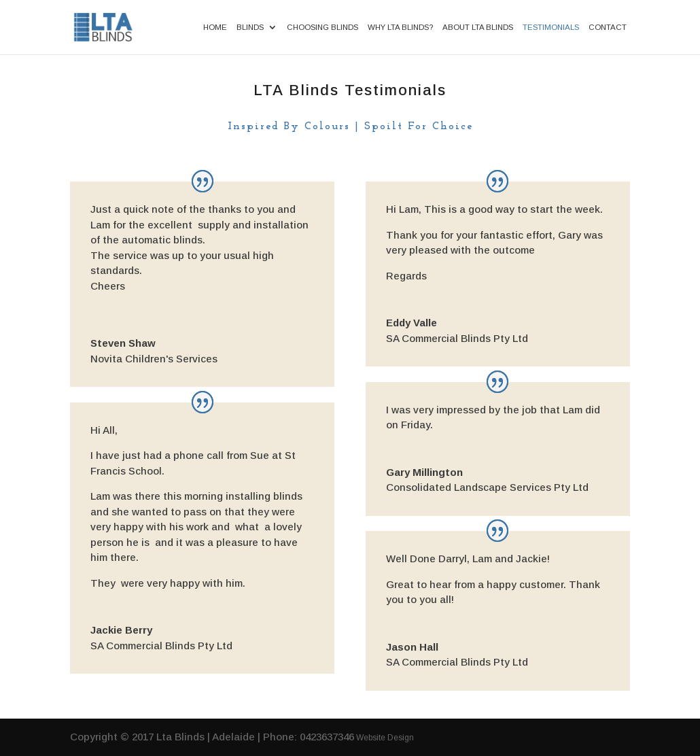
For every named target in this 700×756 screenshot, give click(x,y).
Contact (608, 27)
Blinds (250, 27)
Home (215, 27)
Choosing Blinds (322, 27)
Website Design (385, 738)
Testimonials (551, 27)
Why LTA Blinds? (400, 27)
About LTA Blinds (478, 27)
